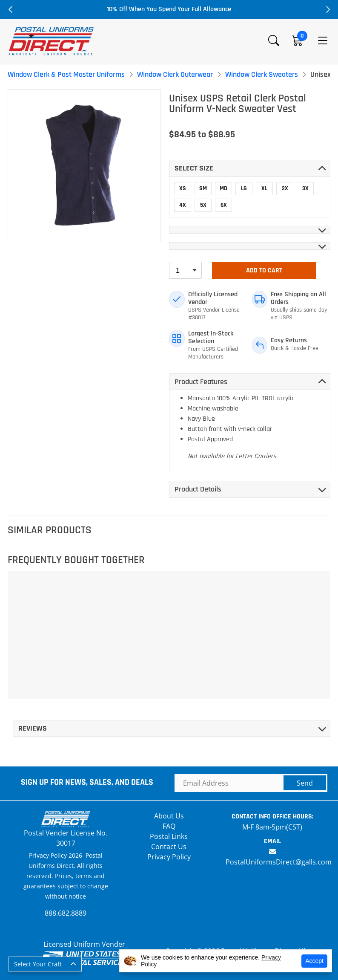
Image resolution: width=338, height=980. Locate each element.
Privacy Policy (169, 857)
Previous (11, 9)
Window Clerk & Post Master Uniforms (66, 74)
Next (327, 9)
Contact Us (169, 847)
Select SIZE (194, 168)
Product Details (198, 489)
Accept (314, 961)
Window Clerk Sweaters (262, 74)
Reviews (33, 728)
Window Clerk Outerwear (175, 74)
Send (305, 783)
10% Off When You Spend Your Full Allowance (169, 9)
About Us (169, 816)
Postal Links (169, 836)
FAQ (169, 826)
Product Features (201, 382)
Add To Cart (264, 270)
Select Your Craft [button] (38, 964)
